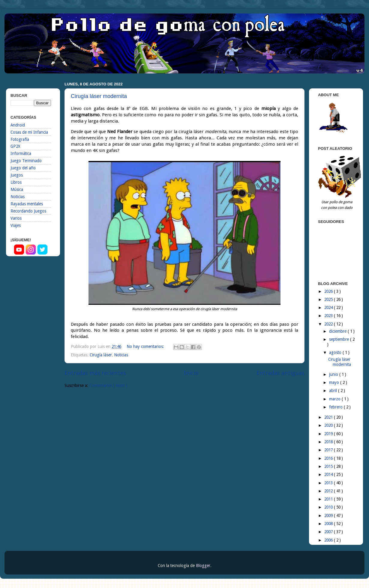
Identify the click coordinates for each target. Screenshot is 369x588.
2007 (329, 532)
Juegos (17, 175)
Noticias (121, 355)
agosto (336, 352)
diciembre (338, 331)
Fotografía (20, 139)
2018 (329, 442)
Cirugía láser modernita (99, 96)
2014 (329, 474)
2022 (329, 324)
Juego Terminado (26, 161)
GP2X (15, 146)
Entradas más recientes (95, 373)
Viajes (16, 225)
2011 (329, 499)
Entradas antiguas (280, 373)
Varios (16, 218)
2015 (329, 466)
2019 (329, 434)
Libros (16, 182)
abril (334, 391)
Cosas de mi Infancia (29, 132)
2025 (329, 299)
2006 (329, 540)
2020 (329, 425)
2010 (329, 507)
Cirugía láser (101, 355)
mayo (335, 382)
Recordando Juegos (28, 211)
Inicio (191, 373)
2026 (329, 291)
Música (17, 189)
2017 (329, 450)
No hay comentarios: (146, 346)
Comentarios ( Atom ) (108, 385)
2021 (329, 417)
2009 (329, 515)
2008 (329, 524)
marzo (335, 399)
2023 (329, 316)
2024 (329, 307)
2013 (329, 483)
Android (18, 125)
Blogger (203, 566)
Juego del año (23, 168)
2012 (329, 491)
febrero (336, 407)
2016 (329, 458)
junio (334, 374)
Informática (21, 153)
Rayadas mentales (27, 204)
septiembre (340, 339)
